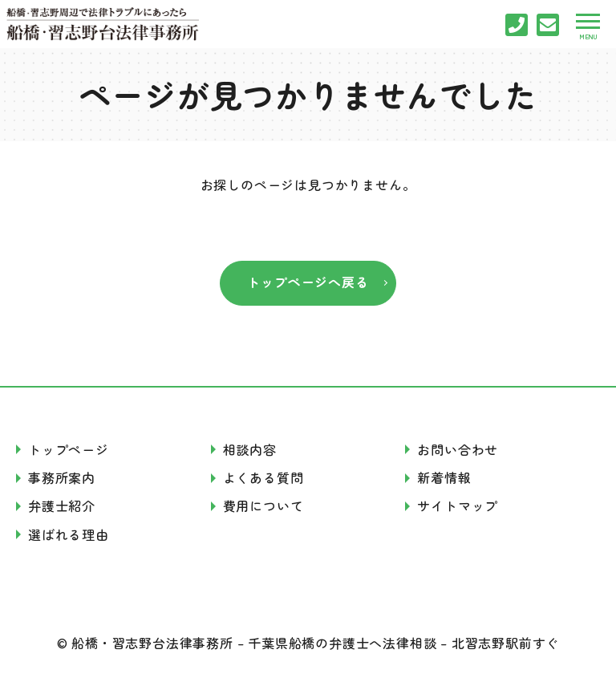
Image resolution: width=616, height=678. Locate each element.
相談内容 (250, 449)
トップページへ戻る (308, 282)
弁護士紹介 (62, 505)
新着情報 (444, 477)
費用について (263, 505)
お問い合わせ (458, 449)
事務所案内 (62, 477)
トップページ (69, 449)
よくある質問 (263, 477)
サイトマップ (458, 505)
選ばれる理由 (69, 534)
